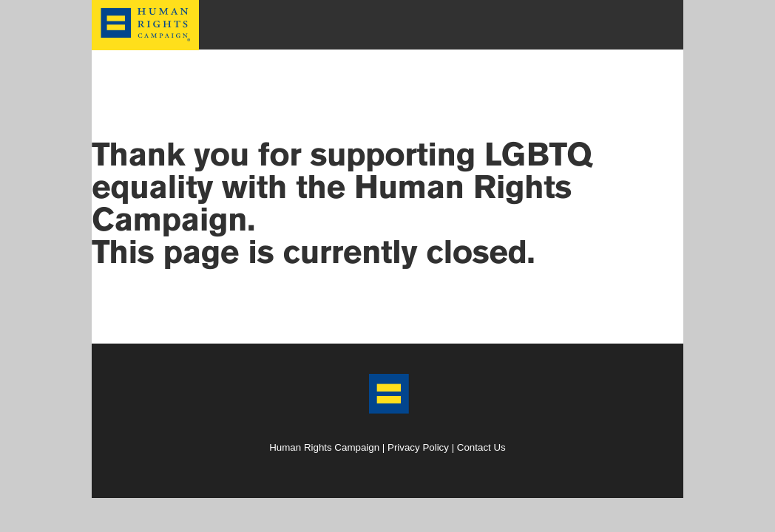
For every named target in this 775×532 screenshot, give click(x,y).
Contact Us (481, 447)
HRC (145, 10)
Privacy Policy (418, 447)
